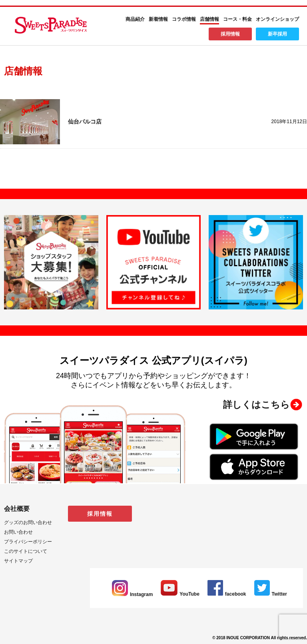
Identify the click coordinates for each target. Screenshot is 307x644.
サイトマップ (18, 561)
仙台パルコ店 (85, 122)
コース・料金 (237, 19)
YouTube (180, 594)
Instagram (132, 594)
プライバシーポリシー (28, 542)
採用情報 (230, 34)
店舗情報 (209, 19)
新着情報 (158, 19)
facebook (227, 594)
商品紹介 (135, 19)
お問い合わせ (18, 532)
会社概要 (17, 509)
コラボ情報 (184, 19)
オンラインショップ (277, 19)
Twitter (271, 594)
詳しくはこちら (256, 405)
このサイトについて (26, 551)
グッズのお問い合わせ (28, 522)
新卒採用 (277, 34)
